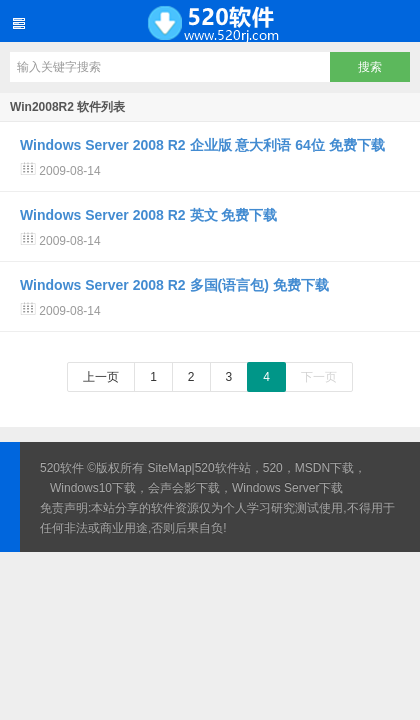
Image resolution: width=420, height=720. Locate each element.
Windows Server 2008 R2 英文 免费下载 (148, 215)
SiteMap (170, 468)
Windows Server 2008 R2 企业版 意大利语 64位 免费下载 (202, 145)
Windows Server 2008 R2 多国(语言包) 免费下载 (174, 285)
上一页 (101, 377)
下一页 (319, 377)
